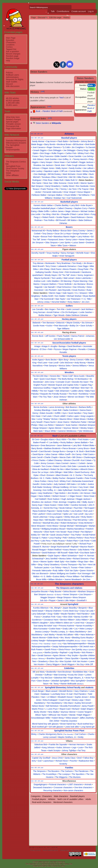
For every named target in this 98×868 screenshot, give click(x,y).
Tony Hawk (88, 413)
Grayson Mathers (49, 284)
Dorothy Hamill (38, 253)
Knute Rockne (79, 290)
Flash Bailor (63, 141)
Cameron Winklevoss (67, 431)
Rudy (89, 290)
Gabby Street (68, 186)
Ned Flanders (83, 614)
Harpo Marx (38, 520)
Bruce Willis (41, 579)
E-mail (70, 694)
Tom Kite (60, 309)
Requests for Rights (15, 79)
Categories (36, 796)
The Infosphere (13, 171)
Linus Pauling (55, 538)
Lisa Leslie (36, 214)
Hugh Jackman (68, 499)
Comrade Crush (63, 382)
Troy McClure (46, 678)
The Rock (73, 394)
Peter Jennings (60, 502)
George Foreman (80, 234)
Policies (9, 73)
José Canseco (39, 147)
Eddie (57, 614)
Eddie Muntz (53, 638)
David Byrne (38, 454)
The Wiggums (61, 777)
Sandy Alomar (38, 141)
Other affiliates (12, 175)
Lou (76, 629)
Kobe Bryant (86, 205)
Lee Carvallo (38, 309)
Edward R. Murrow (41, 547)
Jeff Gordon (50, 336)
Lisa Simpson (85, 594)
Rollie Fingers (58, 153)
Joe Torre (73, 189)
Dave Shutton (43, 681)
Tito (57, 189)
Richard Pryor (86, 544)
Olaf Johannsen (62, 391)
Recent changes (13, 54)
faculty (77, 687)
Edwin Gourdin (46, 413)
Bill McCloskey (54, 174)
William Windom (55, 579)
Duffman (48, 675)
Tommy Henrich (80, 159)
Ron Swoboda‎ (82, 186)
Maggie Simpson (48, 597)
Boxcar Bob (66, 231)
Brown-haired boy (68, 724)
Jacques (90, 623)
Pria (41, 644)
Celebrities (69, 668)
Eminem (50, 475)
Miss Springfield (78, 681)
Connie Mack (75, 171)
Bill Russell (61, 220)
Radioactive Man (86, 761)
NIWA (8, 173)
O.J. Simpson (81, 293)
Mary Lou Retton (46, 425)
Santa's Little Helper (66, 600)
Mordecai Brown (64, 144)
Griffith (58, 413)
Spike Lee (68, 514)
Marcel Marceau (64, 520)
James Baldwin (81, 442)
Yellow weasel (72, 718)
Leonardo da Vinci (86, 466)
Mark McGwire (69, 174)
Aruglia (54, 346)
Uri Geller (82, 484)
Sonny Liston (71, 240)
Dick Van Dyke (72, 570)
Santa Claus (70, 758)
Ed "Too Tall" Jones (67, 275)
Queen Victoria (86, 570)
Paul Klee (78, 508)
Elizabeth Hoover (65, 697)
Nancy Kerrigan (68, 253)
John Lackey (37, 171)
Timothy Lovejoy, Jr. (59, 632)
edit (43, 91)
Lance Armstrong (56, 407)
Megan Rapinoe (69, 349)
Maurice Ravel (86, 547)
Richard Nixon (62, 761)
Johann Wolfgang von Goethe (63, 573)
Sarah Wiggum (68, 664)
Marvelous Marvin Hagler (65, 237)
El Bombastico (82, 379)
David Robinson (78, 217)
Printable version (13, 124)
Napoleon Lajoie (51, 171)
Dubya (35, 658)
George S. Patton (40, 538)
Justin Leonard (73, 309)
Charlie (91, 734)
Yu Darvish (90, 147)
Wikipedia (56, 123)
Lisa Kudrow (76, 511)
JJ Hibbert (51, 697)
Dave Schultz (86, 326)
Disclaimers (65, 850)
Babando (37, 323)
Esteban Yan (60, 198)
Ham (43, 697)
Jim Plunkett (50, 290)
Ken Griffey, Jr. (65, 159)
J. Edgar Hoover (75, 496)
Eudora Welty (59, 576)
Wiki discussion (13, 86)
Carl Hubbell (72, 162)
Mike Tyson (63, 245)
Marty (42, 672)
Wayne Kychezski (42, 278)
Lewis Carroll (37, 457)
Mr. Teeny (54, 684)
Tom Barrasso (48, 323)
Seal (81, 556)
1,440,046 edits (13, 103)
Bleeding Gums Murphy (82, 638)
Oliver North (49, 532)
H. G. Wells (46, 576)
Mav (34, 419)
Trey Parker (76, 535)
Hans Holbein (44, 496)
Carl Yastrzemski (74, 198)
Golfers (69, 306)
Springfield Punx (13, 166)
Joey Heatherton (45, 493)
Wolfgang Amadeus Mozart (53, 529)
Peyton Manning (80, 281)
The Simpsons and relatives (69, 588)
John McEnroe (66, 363)
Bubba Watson (45, 315)
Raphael (75, 547)
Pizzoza (57, 349)
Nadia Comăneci (71, 410)
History (66, 17)
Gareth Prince (51, 649)
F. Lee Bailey (53, 442)
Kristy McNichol (85, 523)
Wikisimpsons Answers (16, 143)
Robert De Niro (57, 469)
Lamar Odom (83, 214)
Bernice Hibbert (67, 620)
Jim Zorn (86, 302)
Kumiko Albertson (41, 608)
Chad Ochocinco (64, 287)
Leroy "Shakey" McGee (48, 419)
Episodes (10, 40)
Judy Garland (60, 484)
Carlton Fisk (71, 153)
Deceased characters (42, 787)
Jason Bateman (64, 445)
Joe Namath (49, 287)
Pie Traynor (84, 189)
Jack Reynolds (64, 290)
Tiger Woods (59, 315)
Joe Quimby (77, 649)
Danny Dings (83, 150)
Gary (59, 617)
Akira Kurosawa (40, 629)
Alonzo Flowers (70, 269)
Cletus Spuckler (72, 658)
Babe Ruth (59, 180)
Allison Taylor (41, 715)
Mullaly (90, 419)
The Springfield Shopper (12, 146)
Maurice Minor (66, 419)
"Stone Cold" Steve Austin (73, 376)
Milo (77, 635)
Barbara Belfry (85, 407)
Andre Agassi (38, 360)
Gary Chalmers (81, 691)
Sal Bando (74, 141)
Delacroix (60, 323)
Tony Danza (47, 234)
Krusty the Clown (76, 675)
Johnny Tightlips (69, 750)
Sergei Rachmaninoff (60, 547)
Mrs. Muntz (65, 638)
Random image (13, 58)
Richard (76, 709)
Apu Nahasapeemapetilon (75, 644)
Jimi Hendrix (73, 493)
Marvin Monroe (39, 638)
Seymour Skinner (71, 428)
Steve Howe (59, 162)
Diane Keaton (50, 505)
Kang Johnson (48, 747)
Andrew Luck (39, 281)
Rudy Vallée (58, 570)
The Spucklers (78, 774)
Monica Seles (65, 366)
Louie (80, 747)
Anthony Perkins (76, 538)
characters (69, 584)
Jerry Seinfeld (51, 559)
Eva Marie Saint (87, 553)
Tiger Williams (63, 329)
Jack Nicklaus (87, 309)
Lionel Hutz (79, 623)
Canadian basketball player (44, 208)
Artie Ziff (89, 664)
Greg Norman (39, 312)
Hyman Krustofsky (84, 626)
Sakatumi (60, 425)
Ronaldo (82, 349)
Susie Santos (71, 425)
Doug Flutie (83, 269)
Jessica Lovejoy (42, 632)
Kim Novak (61, 532)
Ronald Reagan (39, 550)
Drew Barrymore (48, 445)
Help (8, 61)
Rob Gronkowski (72, 272)
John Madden (53, 281)
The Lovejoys (64, 774)
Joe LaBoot (88, 168)
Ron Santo (37, 183)
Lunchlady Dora (58, 694)
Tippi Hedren (60, 493)
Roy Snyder (73, 655)
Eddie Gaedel (61, 156)
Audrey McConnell (83, 703)
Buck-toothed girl (39, 727)
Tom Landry (57, 278)
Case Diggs (83, 266)
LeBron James (57, 211)
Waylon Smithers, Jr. (67, 737)
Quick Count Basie (48, 379)
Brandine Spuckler (55, 658)
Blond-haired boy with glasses (45, 724)
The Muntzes (75, 777)
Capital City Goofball (41, 758)
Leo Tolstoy (56, 568)
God (40, 761)
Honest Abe (55, 376)
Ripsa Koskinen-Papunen (44, 511)
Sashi (54, 644)
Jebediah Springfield (60, 681)
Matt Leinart (69, 278)
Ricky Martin (87, 517)
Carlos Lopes (73, 416)
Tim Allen (72, 439)
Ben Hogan (50, 309)
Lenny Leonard (50, 737)
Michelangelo (81, 526)
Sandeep (47, 644)
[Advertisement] (16, 233)
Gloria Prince (64, 649)
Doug (50, 614)
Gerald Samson (44, 655)
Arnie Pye (90, 678)
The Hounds (68, 734)
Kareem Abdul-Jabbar (43, 205)
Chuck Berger (38, 691)
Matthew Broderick (52, 448)
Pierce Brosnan (69, 448)
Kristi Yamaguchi (67, 256)
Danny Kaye (37, 505)
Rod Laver (43, 363)
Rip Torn (82, 565)
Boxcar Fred (46, 237)
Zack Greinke (51, 159)
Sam (34, 655)
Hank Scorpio (54, 750)
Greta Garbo (46, 484)
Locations (10, 45)
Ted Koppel (89, 508)
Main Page (11, 38)
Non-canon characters (73, 790)
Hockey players (69, 319)
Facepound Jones (56, 240)
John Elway (44, 269)
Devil (79, 758)
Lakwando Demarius (67, 266)
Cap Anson (51, 141)
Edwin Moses (80, 419)
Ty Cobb (66, 147)
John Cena (49, 382)
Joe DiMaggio (69, 150)
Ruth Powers (37, 649)
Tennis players (69, 356)
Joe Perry (35, 541)
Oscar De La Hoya (63, 234)
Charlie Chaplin (51, 457)
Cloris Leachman (54, 514)
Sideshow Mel (60, 678)
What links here (13, 117)
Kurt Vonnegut (84, 573)
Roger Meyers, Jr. (76, 678)
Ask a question (12, 51)
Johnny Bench (87, 141)
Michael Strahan (74, 296)
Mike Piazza (83, 177)
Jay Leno (89, 514)
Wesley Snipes (87, 428)
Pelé (50, 349)
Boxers (69, 227)
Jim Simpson (38, 242)
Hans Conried (62, 463)
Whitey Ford (83, 153)
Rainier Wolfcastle (68, 684)
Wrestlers (69, 372)
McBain (80, 684)
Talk (53, 11)
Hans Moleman (87, 635)
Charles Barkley (62, 205)
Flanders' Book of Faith (91, 108)
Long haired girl (88, 727)
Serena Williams (80, 366)
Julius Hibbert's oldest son (61, 623)
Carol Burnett (45, 451)
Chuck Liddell (59, 416)
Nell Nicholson (52, 706)
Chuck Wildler (70, 195)
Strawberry (43, 661)
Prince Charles (39, 460)
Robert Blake (89, 445)
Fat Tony (82, 750)
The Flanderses (81, 771)
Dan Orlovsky (79, 287)
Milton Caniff (65, 454)
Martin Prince (38, 709)
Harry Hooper (46, 162)
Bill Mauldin (50, 520)
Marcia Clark (65, 457)
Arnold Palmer (53, 312)
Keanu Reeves (70, 550)
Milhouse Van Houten (58, 715)
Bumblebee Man (80, 672)
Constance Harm (51, 620)
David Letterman (40, 517)
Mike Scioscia (60, 183)
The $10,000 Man (40, 376)
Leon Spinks (65, 242)
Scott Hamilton (75, 413)
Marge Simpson (40, 428)
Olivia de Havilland (40, 469)
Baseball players (69, 138)
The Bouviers (53, 771)
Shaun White (50, 431)
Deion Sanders (42, 123)
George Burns (59, 451)
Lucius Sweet (78, 242)
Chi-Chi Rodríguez (69, 312)
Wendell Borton (66, 691)
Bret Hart (85, 388)
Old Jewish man (87, 646)
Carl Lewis (47, 416)
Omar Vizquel (69, 192)
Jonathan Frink (49, 617)
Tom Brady (77, 263)
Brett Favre (56, 269)
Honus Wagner (84, 192)
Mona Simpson (79, 597)
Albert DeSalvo (72, 469)
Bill (34, 672)
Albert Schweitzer (69, 556)
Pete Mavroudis (61, 326)
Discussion (43, 17)
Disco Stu (54, 661)
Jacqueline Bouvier (40, 591)
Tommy (63, 189)
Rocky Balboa (53, 231)
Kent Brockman (65, 672)
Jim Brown (88, 263)
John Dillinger (56, 472)
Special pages (12, 122)
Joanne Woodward (73, 579)
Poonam (35, 644)
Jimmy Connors (77, 360)
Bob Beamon (71, 407)
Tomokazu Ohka (49, 177)
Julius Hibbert (82, 620)
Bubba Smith (47, 296)
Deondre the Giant (80, 382)
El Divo (43, 349)
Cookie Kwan (55, 629)
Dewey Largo (78, 700)
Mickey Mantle (89, 171)
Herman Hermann (77, 744)
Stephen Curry (80, 208)
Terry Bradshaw (64, 263)
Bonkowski (50, 263)
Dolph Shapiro (87, 709)
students (89, 687)
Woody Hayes (51, 275)
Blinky (34, 734)
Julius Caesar (51, 454)
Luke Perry (46, 541)
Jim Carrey (77, 454)
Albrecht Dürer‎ (87, 469)
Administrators (12, 77)
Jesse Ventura (60, 397)
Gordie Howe (39, 326)
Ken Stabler (60, 296)
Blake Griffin (44, 211)
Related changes (13, 119)
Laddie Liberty (77, 391)
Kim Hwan (36, 416)
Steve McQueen (38, 526)
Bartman (50, 595)
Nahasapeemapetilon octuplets (60, 641)
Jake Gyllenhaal (65, 490)
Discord (9, 84)
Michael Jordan (87, 211)
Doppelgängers (40, 784)
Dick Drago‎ (45, 153)
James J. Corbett (77, 463)
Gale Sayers (68, 293)
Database (45, 694)
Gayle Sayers (54, 556)
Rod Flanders (80, 694)
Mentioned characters (63, 802)
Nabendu (91, 641)
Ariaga (37, 346)
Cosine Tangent (84, 712)
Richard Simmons (81, 559)
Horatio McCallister (65, 635)
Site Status (75, 850)
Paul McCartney (80, 520)
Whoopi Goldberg (61, 487)
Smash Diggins (40, 150)
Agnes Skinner (55, 428)
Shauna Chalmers (53, 611)
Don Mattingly (40, 174)
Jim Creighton (78, 147)
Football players (69, 260)
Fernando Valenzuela (52, 192)
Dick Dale (72, 466)
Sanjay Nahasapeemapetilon (65, 646)
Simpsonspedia (13, 150)
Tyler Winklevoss (86, 431)
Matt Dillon (68, 472)
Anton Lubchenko (83, 278)
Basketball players (69, 202)
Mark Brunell (38, 266)
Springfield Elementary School (59, 687)
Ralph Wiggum (84, 715)
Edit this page (55, 17)
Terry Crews (51, 266)
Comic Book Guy (70, 611)
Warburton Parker (79, 422)
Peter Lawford (39, 514)
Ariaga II (45, 346)
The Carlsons (67, 771)
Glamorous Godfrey (42, 388)
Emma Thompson (69, 565)
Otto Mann (68, 703)
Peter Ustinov (85, 568)
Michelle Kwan (83, 253)
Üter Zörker (54, 721)
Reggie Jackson (86, 162)
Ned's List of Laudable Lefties (70, 799)
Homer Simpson (86, 240)
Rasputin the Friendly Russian (54, 394)
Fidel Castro (88, 454)
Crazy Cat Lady (87, 611)
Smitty (81, 737)
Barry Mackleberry (78, 632)
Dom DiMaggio (55, 150)
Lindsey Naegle (38, 641)
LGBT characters (75, 784)
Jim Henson (85, 493)
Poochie (73, 761)
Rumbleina (83, 394)
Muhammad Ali (38, 231)
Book (38, 111)
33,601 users (12, 105)
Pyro (33, 681)
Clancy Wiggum (53, 664)
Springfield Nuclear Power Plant (69, 731)
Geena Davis (85, 410)
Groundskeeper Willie (41, 718)
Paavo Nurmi (50, 422)
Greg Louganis (87, 416)
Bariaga (62, 346)
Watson (73, 245)
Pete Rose (48, 180)
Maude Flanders (68, 614)
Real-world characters (42, 802)
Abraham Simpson (87, 425)
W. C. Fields (45, 478)
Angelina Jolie (74, 502)
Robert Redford (55, 550)
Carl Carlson (80, 734)
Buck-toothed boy (85, 724)
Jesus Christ (57, 758)
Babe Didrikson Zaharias (77, 315)
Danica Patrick (78, 336)
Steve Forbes (40, 481)
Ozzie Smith (73, 183)
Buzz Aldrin (61, 439)
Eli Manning (66, 281)
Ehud (43, 475)
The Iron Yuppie (47, 391)
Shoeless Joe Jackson (43, 165)
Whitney (41, 658)
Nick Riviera (87, 652)
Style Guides (12, 82)
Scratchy (63, 764)
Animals (88, 784)
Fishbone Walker (39, 195)
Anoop (78, 641)
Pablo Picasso (59, 541)
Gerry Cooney (79, 231)
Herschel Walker (59, 302)
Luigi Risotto (74, 652)
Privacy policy (35, 850)
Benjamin (83, 608)
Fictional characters (57, 784)
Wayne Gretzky (73, 323)
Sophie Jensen (81, 697)
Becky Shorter (40, 712)
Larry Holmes (83, 237)
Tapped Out (11, 49)
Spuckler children (87, 655)
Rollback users (12, 75)
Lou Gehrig (88, 156)
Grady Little (68, 629)
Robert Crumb (59, 466)
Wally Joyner (62, 168)
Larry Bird (75, 205)
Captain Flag (86, 385)
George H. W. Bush (75, 451)
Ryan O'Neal (73, 532)
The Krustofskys (49, 774)
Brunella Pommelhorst (70, 706)
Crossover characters (63, 787)
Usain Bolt (57, 410)
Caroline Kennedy (79, 505)
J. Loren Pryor (52, 709)
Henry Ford (53, 481)
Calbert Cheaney (65, 208)
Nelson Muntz (38, 706)
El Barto (58, 595)
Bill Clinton (77, 457)
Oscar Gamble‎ (75, 156)
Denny (35, 413)
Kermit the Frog (51, 508)
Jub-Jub (43, 600)
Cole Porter (84, 541)
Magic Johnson (72, 211)
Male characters (61, 796)
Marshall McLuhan (51, 523)
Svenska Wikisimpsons (16, 141)
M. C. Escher (76, 475)
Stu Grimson (87, 323)
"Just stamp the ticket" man (45, 626)
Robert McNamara (69, 523)
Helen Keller (64, 505)
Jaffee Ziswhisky (87, 718)
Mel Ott (72, 177)
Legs (74, 747)
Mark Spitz (38, 431)
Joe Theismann (74, 299)
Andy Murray (80, 363)
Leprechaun (48, 761)
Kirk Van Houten (80, 661)
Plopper (52, 600)
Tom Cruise (47, 466)
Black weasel (52, 691)
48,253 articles (12, 98)
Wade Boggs (37, 144)
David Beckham (74, 346)
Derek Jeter (60, 165)
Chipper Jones (48, 168)
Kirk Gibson (38, 159)
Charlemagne (90, 457)
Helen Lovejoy (86, 629)
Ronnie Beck (38, 336)
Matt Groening (60, 675)
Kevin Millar (82, 174)
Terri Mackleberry (54, 703)
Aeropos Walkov (55, 195)
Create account (79, 11)
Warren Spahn (87, 183)
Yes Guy (80, 664)
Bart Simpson (37, 186)
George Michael (67, 526)
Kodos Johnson (63, 747)
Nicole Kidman (66, 508)
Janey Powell (87, 706)
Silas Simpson (52, 242)
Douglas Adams (48, 439)
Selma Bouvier (70, 591)
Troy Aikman (38, 263)
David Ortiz (62, 177)
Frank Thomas (47, 189)
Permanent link (13, 126)
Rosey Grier (58, 272)
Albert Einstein (62, 475)
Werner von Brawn (76, 397)
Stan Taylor (60, 299)
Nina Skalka (53, 712)
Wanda (72, 715)
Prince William (73, 576)
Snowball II (82, 600)
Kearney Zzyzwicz (69, 721)
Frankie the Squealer (58, 744)
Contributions (63, 11)
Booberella (51, 672)
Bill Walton (72, 220)
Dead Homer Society (15, 168)
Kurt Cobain (86, 460)
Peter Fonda (90, 478)
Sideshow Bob (41, 744)
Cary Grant (83, 487)
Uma (59, 644)
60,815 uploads (13, 101)
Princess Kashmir (66, 626)
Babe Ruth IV (71, 180)
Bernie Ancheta (40, 407)
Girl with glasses (56, 727)
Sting (40, 565)
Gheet (84, 641)
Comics (9, 47)
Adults (88, 799)
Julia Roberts (84, 550)
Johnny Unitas (43, 302)
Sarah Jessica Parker (60, 535)
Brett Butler (90, 144)
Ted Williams (84, 195)
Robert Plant (72, 541)
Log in (91, 11)
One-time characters (83, 787)
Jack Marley (49, 635)
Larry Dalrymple (39, 614)
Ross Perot (90, 538)
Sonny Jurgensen (85, 275)
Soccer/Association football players (69, 343)
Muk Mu (56, 214)
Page (33, 17)
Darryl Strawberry (53, 186)
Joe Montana (79, 284)
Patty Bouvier (56, 591)
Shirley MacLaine (72, 517)
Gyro (64, 413)
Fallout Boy (88, 758)
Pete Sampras (51, 366)
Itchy (34, 761)
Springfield (73, 604)
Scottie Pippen (63, 217)
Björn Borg (63, 360)
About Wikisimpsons (50, 850)
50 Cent (35, 439)
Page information (13, 128)
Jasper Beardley (70, 608)
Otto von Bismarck (40, 573)
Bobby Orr (74, 326)
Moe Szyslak (65, 661)
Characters (11, 42)
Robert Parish (48, 217)
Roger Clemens (54, 147)
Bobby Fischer (59, 478)
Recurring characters (53, 790)
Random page (12, 56)
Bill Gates (72, 484)
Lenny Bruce (83, 448)
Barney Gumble (81, 617)
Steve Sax (48, 183)
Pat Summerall (47, 299)
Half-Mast (75, 388)
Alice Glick (68, 617)
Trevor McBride (65, 284)
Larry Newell (37, 422)
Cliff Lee (64, 171)
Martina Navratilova (76, 529)
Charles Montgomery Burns (50, 734)
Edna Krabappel (50, 700)
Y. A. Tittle (87, 299)
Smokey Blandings (42, 410)
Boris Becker (51, 360)
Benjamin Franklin (75, 478)
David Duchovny (82, 472)
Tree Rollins (49, 220)
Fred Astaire (83, 439)
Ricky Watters (74, 302)
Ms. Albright (56, 608)
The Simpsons (39, 771)
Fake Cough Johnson (76, 165)
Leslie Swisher (86, 312)
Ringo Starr (83, 562)
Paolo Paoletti (63, 336)
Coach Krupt (65, 700)
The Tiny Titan (45, 397)
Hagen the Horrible (61, 388)
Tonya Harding (53, 253)
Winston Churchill (72, 460)
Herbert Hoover (59, 496)
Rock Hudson (54, 499)
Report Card (65, 709)
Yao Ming (46, 214)
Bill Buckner (78, 144)
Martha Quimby (51, 652)
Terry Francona (46, 156)
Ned (61, 98)
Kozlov (49, 326)
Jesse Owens (63, 422)
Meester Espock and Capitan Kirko (63, 385)
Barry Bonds (50, 144)
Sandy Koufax (75, 168)
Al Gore (73, 487)
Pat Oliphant (86, 532)
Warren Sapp (55, 293)
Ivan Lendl (54, 363)
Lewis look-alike (72, 727)
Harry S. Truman (70, 568)
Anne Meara (52, 526)
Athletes (69, 134)
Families (69, 768)
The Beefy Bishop (66, 379)
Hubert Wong (58, 718)
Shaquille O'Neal (68, 214)
